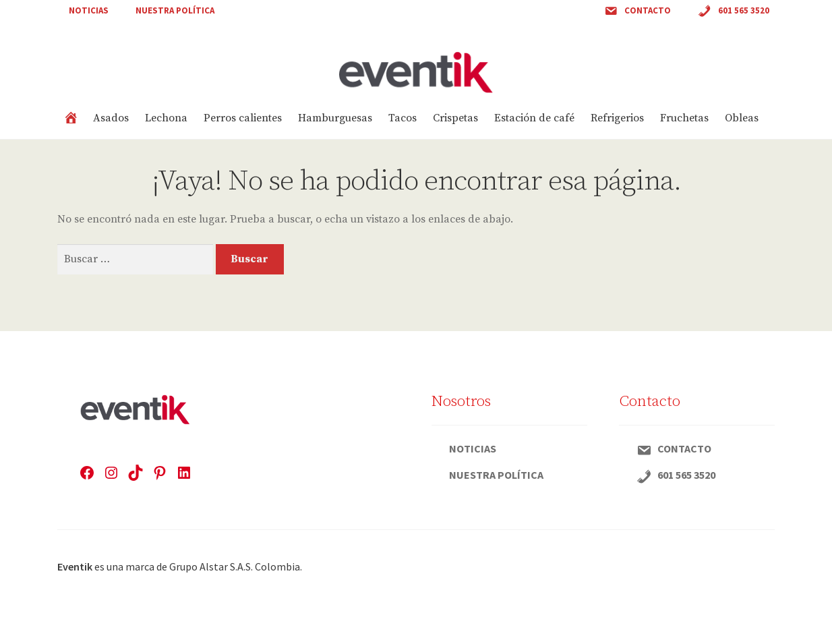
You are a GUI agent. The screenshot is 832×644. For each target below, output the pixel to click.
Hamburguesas (335, 118)
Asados (111, 118)
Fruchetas (684, 118)
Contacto (637, 11)
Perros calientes (243, 118)
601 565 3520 (734, 11)
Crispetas (455, 118)
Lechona (166, 118)
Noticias (89, 10)
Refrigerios (617, 118)
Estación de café (534, 118)
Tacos (403, 118)
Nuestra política (175, 10)
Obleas (742, 118)
